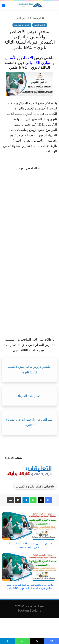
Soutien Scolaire (29, 610)
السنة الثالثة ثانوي (22, 25)
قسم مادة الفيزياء (29, 396)
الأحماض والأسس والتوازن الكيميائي (34, 487)
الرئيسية (39, 18)
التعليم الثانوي (22, 18)
